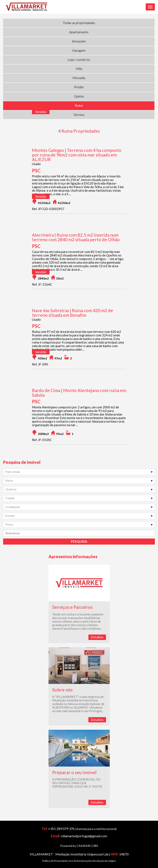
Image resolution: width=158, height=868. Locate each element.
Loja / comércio (79, 60)
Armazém (79, 41)
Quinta (79, 96)
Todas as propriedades (79, 23)
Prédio (79, 87)
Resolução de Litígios (104, 861)
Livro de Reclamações (80, 861)
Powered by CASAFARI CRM (79, 846)
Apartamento (79, 32)
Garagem (79, 50)
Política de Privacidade (55, 861)
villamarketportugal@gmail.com (84, 836)
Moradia (79, 78)
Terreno (79, 115)
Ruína (79, 105)
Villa (79, 69)
